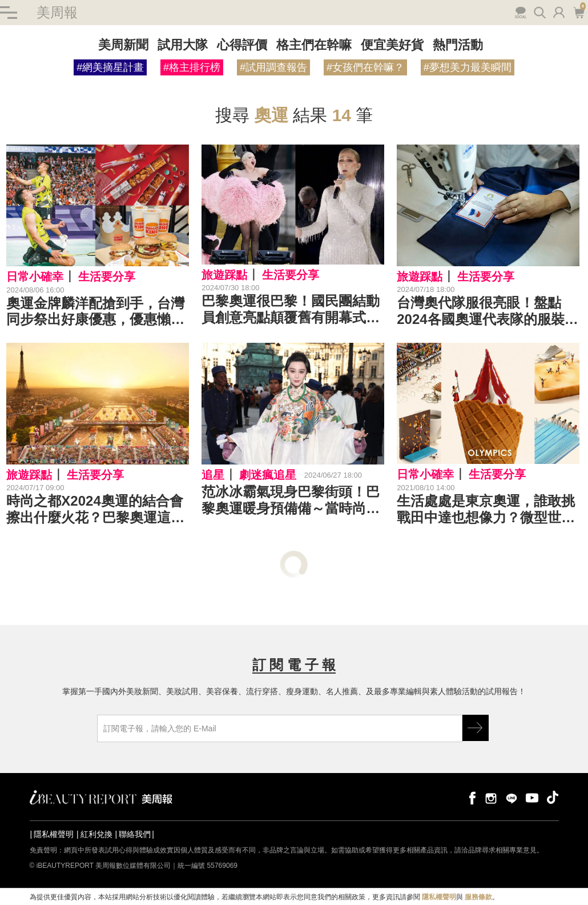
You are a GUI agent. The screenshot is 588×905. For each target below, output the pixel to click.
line (512, 798)
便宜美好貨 (392, 45)
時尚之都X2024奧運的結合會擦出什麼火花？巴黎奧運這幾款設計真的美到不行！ (95, 510)
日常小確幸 (35, 277)
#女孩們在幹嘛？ (365, 67)
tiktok (553, 798)
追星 (213, 475)
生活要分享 (107, 277)
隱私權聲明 (54, 835)
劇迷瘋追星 (268, 475)
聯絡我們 (135, 835)
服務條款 (478, 897)
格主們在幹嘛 (314, 45)
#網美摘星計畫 (110, 67)
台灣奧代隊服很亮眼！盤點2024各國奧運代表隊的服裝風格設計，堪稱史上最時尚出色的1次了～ (487, 312)
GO (476, 728)
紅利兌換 (96, 835)
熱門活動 (458, 45)
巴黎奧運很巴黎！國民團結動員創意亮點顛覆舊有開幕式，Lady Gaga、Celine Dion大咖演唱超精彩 (291, 310)
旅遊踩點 (224, 275)
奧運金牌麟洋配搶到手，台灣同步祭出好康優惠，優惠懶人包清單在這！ (95, 312)
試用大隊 (183, 45)
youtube (532, 798)
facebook (470, 798)
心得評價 (242, 45)
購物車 (579, 11)
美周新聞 (123, 45)
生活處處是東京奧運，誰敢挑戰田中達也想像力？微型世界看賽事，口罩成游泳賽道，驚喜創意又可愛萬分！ (486, 510)
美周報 (57, 12)
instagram (491, 798)
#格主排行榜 (192, 67)
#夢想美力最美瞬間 (468, 67)
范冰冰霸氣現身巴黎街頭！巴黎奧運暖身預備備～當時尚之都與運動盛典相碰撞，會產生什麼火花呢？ (291, 500)
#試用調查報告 (273, 67)
